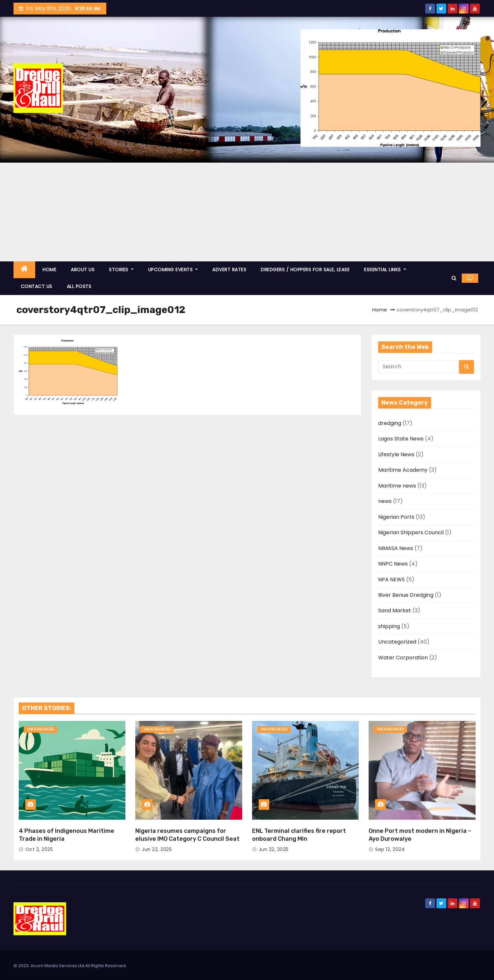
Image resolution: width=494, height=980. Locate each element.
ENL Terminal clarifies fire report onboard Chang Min (299, 835)
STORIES (121, 270)
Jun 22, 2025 (157, 849)
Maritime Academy (403, 470)
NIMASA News (396, 548)
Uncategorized (397, 642)
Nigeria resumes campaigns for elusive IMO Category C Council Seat (187, 835)
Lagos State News (401, 439)
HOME (49, 270)
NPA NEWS (391, 580)
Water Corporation (403, 658)
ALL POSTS (79, 286)
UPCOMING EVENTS (173, 270)
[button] (454, 278)
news (385, 501)
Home (380, 310)
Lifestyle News (396, 454)
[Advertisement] (247, 212)
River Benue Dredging (406, 595)
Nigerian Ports (396, 517)
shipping (389, 626)
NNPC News (393, 564)
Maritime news (397, 486)
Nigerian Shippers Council (411, 532)
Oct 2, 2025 (39, 849)
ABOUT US (83, 270)
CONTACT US (37, 286)
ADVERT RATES (229, 270)
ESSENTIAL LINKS (385, 270)
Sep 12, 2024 (390, 849)
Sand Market (395, 610)
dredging (390, 423)
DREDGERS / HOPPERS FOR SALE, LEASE (305, 270)
